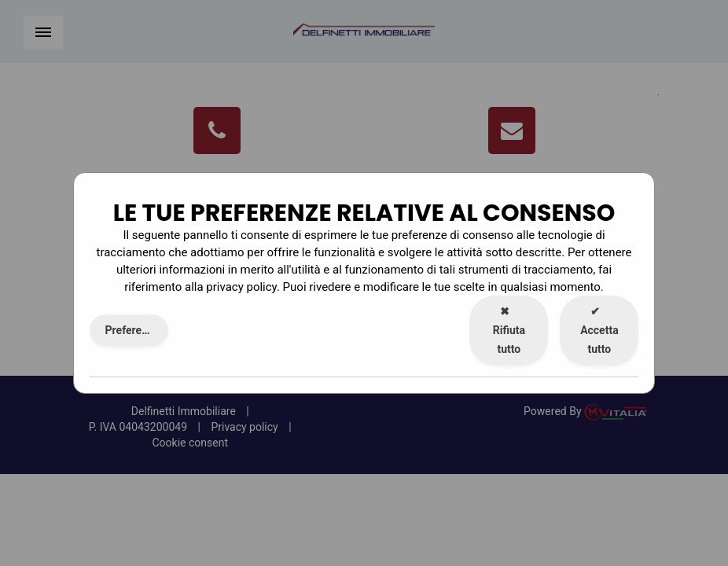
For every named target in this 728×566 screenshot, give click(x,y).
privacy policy (241, 287)
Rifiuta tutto (509, 330)
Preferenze (132, 330)
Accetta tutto (599, 330)
